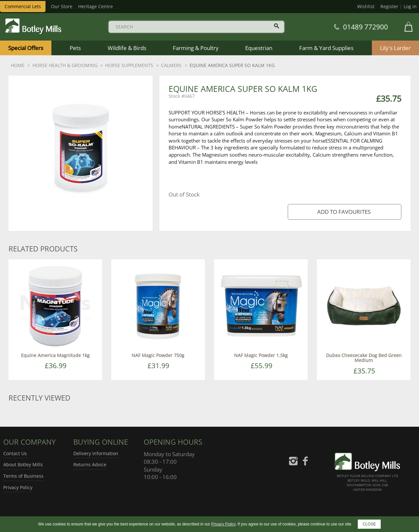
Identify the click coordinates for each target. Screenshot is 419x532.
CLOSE (369, 524)
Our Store (62, 6)
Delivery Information (96, 453)
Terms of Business (23, 476)
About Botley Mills (23, 464)
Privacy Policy (18, 487)
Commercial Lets (23, 6)
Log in (410, 6)
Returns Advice (90, 464)
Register (389, 6)
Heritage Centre (96, 6)
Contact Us (15, 453)
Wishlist (366, 6)
